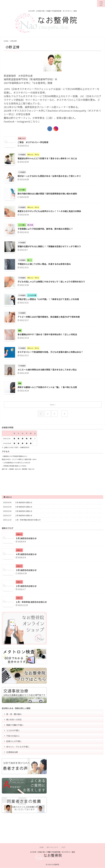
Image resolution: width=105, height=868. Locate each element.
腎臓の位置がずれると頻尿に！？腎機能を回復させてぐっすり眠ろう (51, 247)
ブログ (63, 846)
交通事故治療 (13, 770)
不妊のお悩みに (14, 750)
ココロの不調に (14, 743)
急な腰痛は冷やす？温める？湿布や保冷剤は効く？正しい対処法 (49, 335)
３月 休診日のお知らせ (24, 511)
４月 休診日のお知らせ (24, 507)
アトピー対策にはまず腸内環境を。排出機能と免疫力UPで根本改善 (51, 317)
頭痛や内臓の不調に (16, 737)
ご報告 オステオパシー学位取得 (34, 142)
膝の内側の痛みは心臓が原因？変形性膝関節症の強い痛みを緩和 (49, 194)
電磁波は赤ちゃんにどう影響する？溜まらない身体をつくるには (49, 159)
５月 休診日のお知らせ (24, 503)
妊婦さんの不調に (15, 757)
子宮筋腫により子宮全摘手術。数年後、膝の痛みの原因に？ (47, 229)
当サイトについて (52, 846)
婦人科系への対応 (15, 730)
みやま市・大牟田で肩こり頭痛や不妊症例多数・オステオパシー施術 (52, 851)
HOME (42, 846)
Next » (53, 405)
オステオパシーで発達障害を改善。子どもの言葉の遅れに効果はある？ (52, 352)
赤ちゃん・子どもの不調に (18, 763)
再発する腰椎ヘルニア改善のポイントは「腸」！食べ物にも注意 (49, 388)
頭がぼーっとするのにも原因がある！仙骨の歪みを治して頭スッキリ (51, 176)
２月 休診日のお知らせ (24, 516)
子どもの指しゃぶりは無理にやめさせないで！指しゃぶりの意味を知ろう (53, 282)
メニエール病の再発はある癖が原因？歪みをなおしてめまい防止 (49, 370)
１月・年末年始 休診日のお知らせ (28, 520)
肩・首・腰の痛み (15, 723)
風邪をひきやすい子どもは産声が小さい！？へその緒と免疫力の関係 (51, 212)
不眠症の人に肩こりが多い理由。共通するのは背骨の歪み (46, 264)
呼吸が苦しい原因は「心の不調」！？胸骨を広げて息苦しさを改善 (50, 300)
